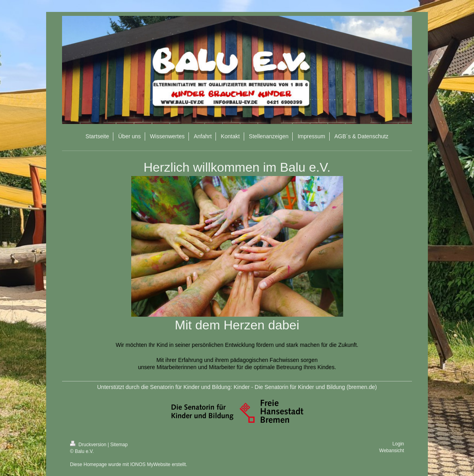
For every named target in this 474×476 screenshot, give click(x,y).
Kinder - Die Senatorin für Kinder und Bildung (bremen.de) (305, 387)
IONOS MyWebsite (150, 464)
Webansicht (392, 451)
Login (398, 444)
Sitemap (119, 445)
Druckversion (89, 445)
